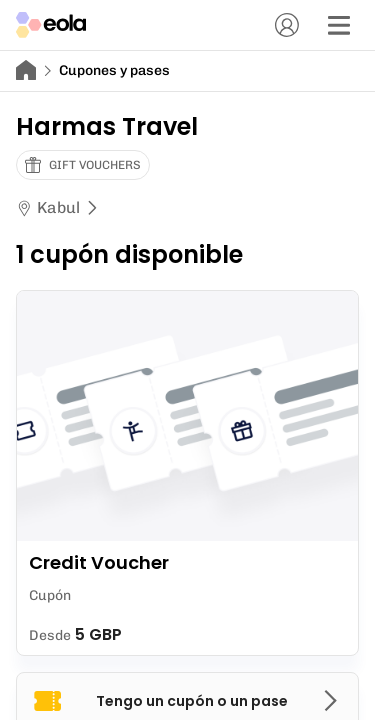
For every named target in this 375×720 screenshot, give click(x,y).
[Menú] (339, 25)
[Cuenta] (287, 25)
